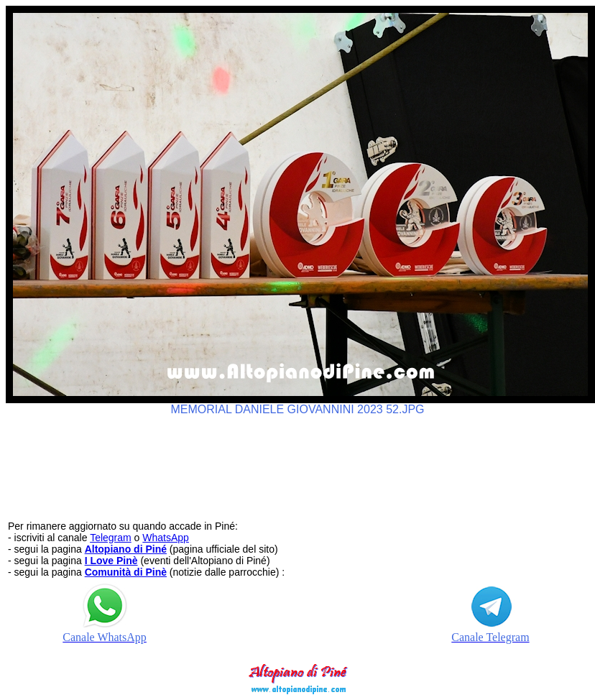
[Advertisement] (297, 461)
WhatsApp (166, 538)
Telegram (111, 538)
